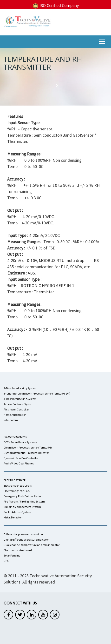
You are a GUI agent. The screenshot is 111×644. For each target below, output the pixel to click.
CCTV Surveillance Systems (20, 442)
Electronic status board (18, 550)
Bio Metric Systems (15, 437)
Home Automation (15, 415)
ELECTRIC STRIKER (15, 480)
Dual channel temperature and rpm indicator (32, 545)
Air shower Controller (16, 409)
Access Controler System (19, 404)
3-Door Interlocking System (20, 399)
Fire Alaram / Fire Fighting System (24, 501)
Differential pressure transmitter (23, 534)
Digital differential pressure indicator (26, 540)
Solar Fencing (12, 555)
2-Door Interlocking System (20, 388)
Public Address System (17, 512)
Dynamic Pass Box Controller (21, 458)
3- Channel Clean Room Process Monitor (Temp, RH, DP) (37, 393)
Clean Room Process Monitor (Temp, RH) (28, 447)
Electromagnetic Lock (17, 491)
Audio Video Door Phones (19, 463)
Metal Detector (13, 517)
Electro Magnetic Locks (18, 486)
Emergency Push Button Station (23, 496)
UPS (6, 561)
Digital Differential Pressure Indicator (26, 453)
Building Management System (22, 507)
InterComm (11, 420)
